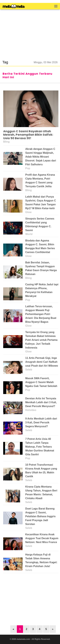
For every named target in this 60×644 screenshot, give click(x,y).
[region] (30, 33)
